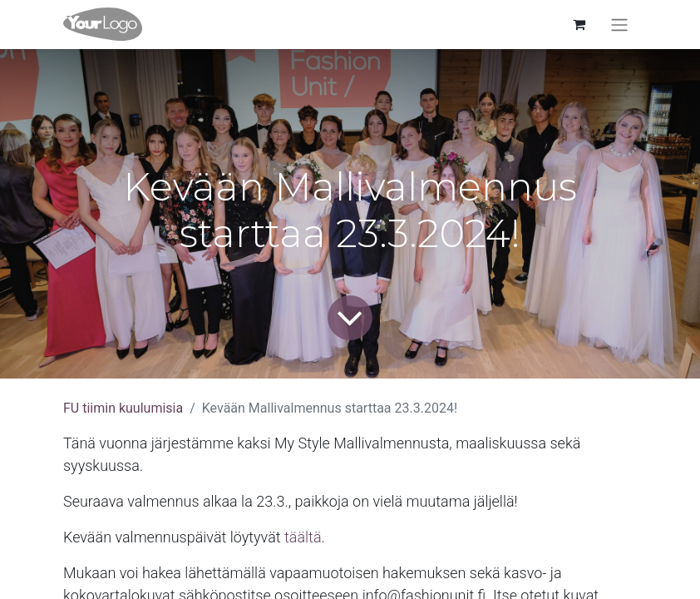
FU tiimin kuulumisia (123, 408)
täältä (303, 537)
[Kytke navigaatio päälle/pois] (619, 25)
